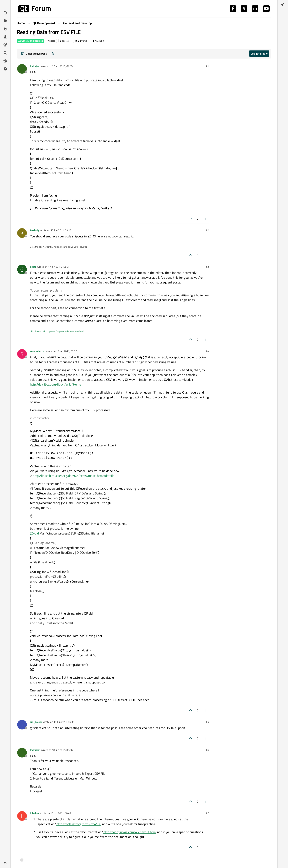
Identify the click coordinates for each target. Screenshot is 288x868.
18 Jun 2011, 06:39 (64, 722)
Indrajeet (35, 66)
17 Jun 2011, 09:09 (62, 66)
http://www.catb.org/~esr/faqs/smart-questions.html (57, 331)
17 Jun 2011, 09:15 (61, 230)
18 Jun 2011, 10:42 (61, 813)
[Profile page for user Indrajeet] (22, 69)
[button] (5, 863)
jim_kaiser (36, 722)
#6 (207, 750)
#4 (207, 351)
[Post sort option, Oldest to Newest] (33, 54)
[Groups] (5, 45)
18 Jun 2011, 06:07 (66, 351)
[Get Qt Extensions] (5, 61)
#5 (207, 722)
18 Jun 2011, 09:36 (62, 750)
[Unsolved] (5, 69)
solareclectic (37, 351)
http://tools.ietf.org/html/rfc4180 (79, 824)
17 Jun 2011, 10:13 (58, 267)
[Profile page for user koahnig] (22, 233)
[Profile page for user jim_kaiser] (22, 725)
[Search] (5, 53)
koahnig (34, 230)
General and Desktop (30, 41)
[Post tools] (205, 219)
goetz (33, 267)
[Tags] (5, 21)
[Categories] (5, 5)
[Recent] (5, 13)
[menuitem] (283, 5)
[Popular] (5, 29)
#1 (207, 66)
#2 (207, 230)
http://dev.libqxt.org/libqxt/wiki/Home (55, 384)
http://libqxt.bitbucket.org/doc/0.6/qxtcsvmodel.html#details (73, 476)
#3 (207, 267)
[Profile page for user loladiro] (22, 816)
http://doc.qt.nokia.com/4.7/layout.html (130, 832)
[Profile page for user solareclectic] (22, 354)
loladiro (34, 813)
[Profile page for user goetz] (22, 269)
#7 (207, 813)
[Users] (5, 37)
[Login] (283, 5)
